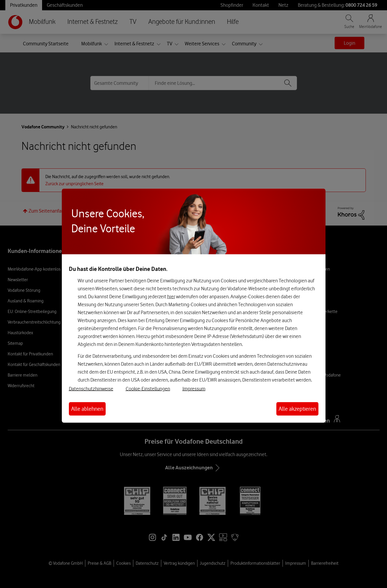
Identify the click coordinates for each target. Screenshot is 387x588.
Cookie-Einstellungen (148, 389)
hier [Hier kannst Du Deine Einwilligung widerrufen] (171, 296)
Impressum (194, 389)
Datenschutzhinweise (91, 389)
